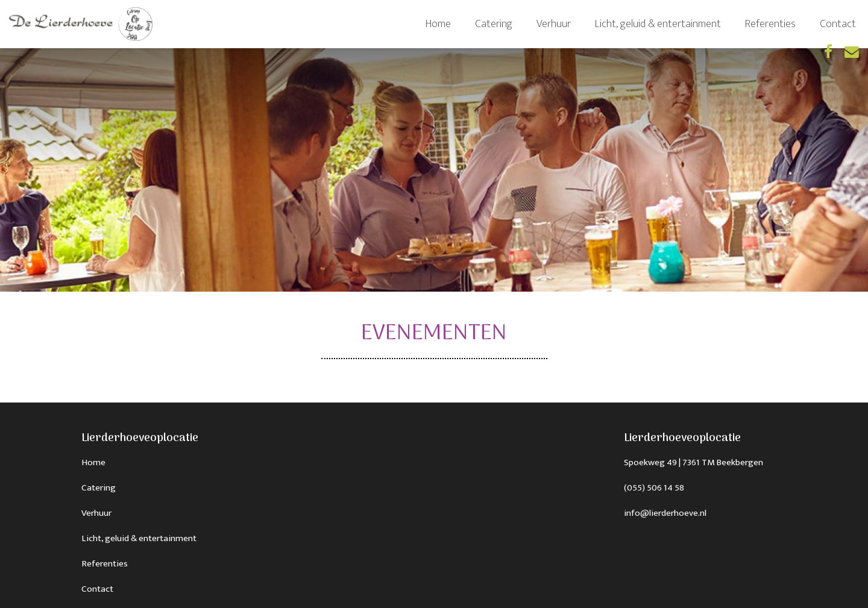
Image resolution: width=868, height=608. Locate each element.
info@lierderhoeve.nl (665, 513)
